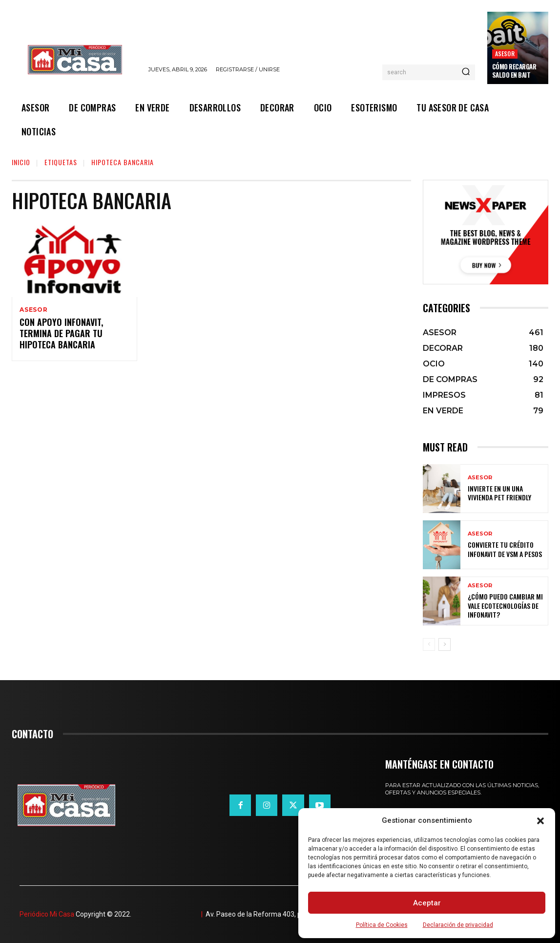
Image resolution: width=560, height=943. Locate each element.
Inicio (21, 162)
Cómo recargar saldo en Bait (514, 71)
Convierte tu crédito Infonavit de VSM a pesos (505, 549)
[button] (540, 821)
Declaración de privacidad (458, 925)
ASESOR (505, 54)
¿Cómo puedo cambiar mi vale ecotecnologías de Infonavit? (505, 605)
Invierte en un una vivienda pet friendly (499, 493)
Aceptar (427, 903)
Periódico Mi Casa (47, 914)
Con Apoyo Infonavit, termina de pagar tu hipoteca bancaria (61, 334)
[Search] (466, 72)
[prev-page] (429, 644)
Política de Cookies (382, 925)
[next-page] (445, 644)
